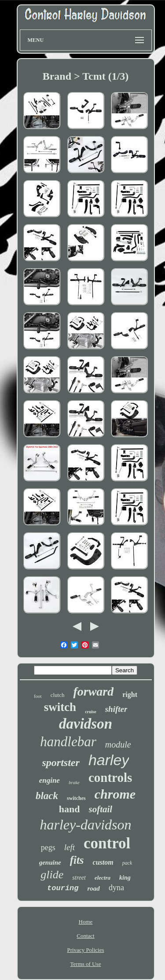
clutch (58, 695)
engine (49, 780)
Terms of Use (86, 964)
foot (38, 696)
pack (127, 863)
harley (109, 760)
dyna (116, 888)
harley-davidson (86, 825)
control (107, 843)
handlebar (68, 742)
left (70, 847)
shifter (116, 709)
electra (103, 878)
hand (70, 809)
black (47, 796)
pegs (48, 847)
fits (77, 860)
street (79, 878)
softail (101, 809)
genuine (50, 862)
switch (60, 707)
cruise (91, 712)
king (125, 878)
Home (86, 922)
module (118, 744)
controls (110, 777)
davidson (86, 724)
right (130, 694)
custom (103, 862)
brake (74, 782)
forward (93, 691)
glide (52, 875)
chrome (115, 794)
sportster (61, 763)
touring (63, 888)
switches (76, 798)
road (94, 888)
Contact (85, 936)
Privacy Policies (85, 950)
